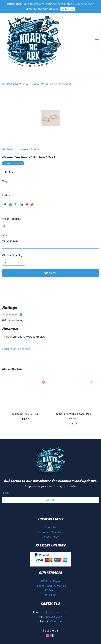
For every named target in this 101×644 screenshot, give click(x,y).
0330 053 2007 (53, 599)
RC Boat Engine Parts (15, 66)
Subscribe (50, 482)
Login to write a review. (16, 332)
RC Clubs (51, 578)
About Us (50, 510)
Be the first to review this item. (21, 132)
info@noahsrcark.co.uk (54, 595)
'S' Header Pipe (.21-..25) (26, 397)
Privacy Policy (50, 519)
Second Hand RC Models (51, 569)
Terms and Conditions (51, 515)
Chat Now (56, 604)
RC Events (50, 573)
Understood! (68, 9)
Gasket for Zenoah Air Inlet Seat (51, 66)
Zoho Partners (77, 642)
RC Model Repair (51, 564)
